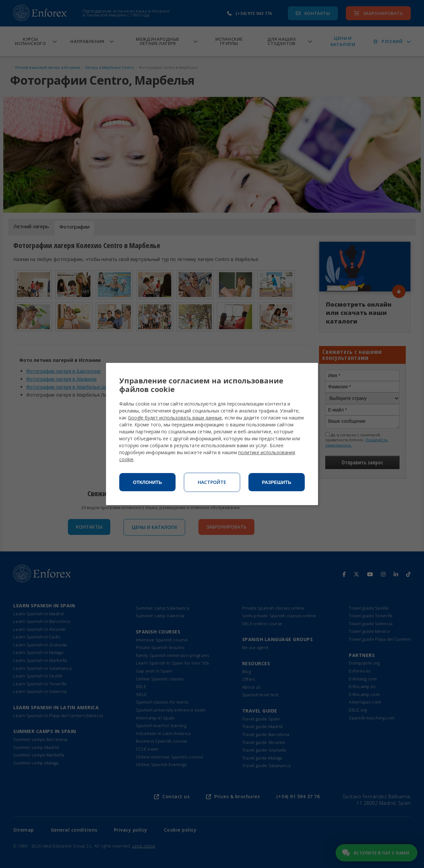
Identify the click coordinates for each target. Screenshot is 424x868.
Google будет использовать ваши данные (175, 418)
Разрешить (277, 482)
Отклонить (147, 482)
